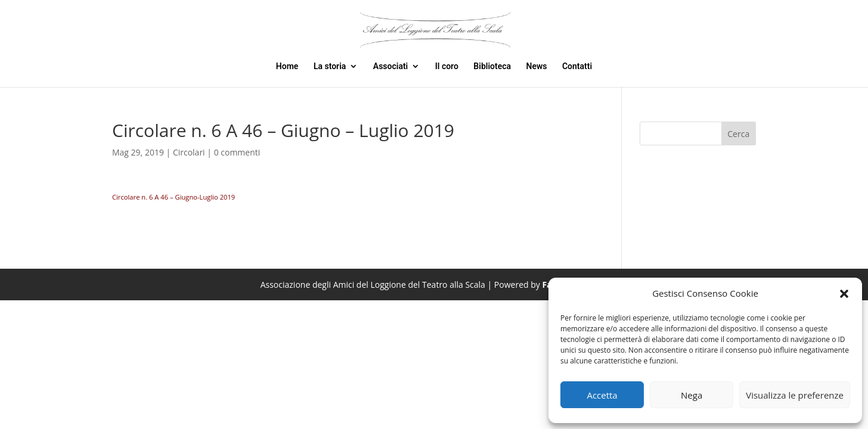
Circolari (189, 152)
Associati (390, 66)
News (537, 66)
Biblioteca (492, 66)
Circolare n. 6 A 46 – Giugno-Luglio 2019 (173, 197)
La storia (330, 66)
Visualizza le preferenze (795, 395)
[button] (844, 294)
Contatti (577, 66)
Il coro (447, 66)
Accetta (602, 395)
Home (287, 66)
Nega (692, 395)
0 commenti (237, 152)
